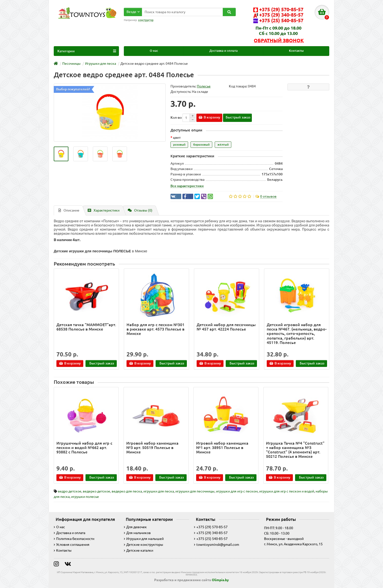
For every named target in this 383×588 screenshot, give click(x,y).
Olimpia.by (220, 580)
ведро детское (70, 491)
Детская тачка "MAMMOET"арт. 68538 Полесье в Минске (86, 327)
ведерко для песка (127, 491)
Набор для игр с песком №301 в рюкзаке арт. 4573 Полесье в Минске (155, 329)
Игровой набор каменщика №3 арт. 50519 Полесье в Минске (152, 448)
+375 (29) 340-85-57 (211, 533)
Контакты (296, 51)
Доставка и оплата (223, 51)
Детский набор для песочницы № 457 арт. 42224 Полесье (226, 327)
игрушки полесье (85, 497)
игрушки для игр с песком (237, 491)
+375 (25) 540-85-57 (211, 539)
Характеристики (104, 210)
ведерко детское (96, 491)
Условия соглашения (72, 545)
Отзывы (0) (140, 210)
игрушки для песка (159, 491)
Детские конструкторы (144, 545)
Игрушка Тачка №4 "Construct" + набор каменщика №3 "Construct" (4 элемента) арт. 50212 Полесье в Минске (295, 450)
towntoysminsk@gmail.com (217, 545)
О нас (154, 51)
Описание (69, 210)
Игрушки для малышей (144, 539)
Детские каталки (138, 550)
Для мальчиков (137, 533)
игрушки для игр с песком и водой (287, 491)
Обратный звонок (279, 41)
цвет (177, 138)
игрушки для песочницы (195, 491)
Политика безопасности (74, 539)
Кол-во (176, 118)
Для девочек (135, 527)
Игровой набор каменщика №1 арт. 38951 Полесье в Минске (222, 448)
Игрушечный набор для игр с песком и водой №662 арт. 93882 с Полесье (84, 448)
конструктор (146, 20)
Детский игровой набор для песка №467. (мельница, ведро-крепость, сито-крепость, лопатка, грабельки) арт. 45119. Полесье (297, 334)
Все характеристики (187, 186)
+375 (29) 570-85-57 (211, 527)
